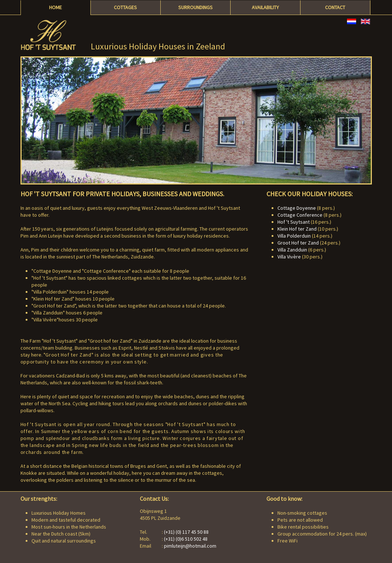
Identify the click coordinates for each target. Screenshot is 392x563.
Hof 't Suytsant (294, 222)
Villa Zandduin (292, 250)
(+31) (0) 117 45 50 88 (186, 532)
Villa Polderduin (294, 236)
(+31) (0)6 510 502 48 (186, 539)
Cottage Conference (300, 215)
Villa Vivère (289, 257)
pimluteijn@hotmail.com (190, 546)
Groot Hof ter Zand (298, 243)
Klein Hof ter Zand (297, 229)
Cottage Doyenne (297, 208)
